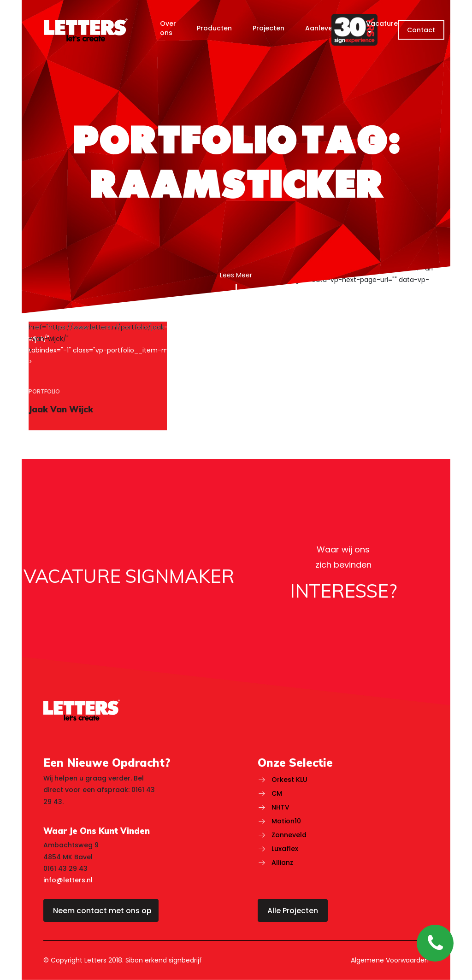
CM (277, 793)
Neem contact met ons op (102, 911)
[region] (98, 376)
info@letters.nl (68, 880)
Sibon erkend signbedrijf (164, 960)
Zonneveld (289, 835)
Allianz (282, 863)
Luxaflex (285, 849)
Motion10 (286, 821)
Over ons (168, 28)
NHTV (280, 807)
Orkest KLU (289, 780)
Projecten (268, 28)
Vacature (382, 23)
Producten (214, 28)
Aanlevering (325, 28)
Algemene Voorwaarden (390, 960)
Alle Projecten (293, 911)
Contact (421, 30)
